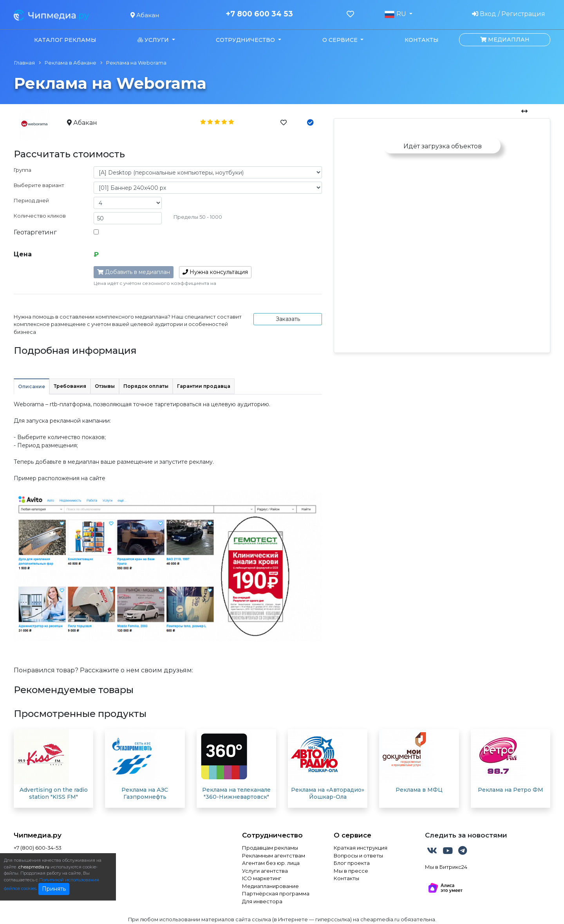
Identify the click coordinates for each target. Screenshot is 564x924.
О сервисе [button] (341, 40)
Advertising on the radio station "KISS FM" (54, 793)
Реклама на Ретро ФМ (511, 790)
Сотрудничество (272, 835)
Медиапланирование (270, 886)
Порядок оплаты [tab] (146, 386)
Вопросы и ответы (358, 856)
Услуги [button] (154, 40)
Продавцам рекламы (270, 848)
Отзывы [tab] (105, 386)
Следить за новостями (466, 835)
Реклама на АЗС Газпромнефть (145, 793)
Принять (54, 889)
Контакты (422, 40)
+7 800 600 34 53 (259, 14)
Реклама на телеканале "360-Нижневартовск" (236, 793)
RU (396, 14)
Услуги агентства (265, 871)
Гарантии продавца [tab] (204, 386)
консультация (215, 272)
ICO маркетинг (262, 878)
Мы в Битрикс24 (446, 867)
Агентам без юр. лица (271, 863)
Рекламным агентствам (274, 856)
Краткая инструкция (361, 848)
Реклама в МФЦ (419, 790)
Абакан (145, 15)
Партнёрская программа (276, 893)
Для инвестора (262, 901)
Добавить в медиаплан (134, 272)
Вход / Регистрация (509, 14)
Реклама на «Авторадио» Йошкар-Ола (328, 793)
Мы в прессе (351, 871)
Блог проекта (352, 863)
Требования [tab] (70, 386)
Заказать (288, 319)
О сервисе (352, 835)
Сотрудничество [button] (246, 40)
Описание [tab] (32, 386)
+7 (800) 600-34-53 (38, 848)
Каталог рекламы (65, 40)
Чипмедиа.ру (38, 835)
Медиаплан (505, 40)
